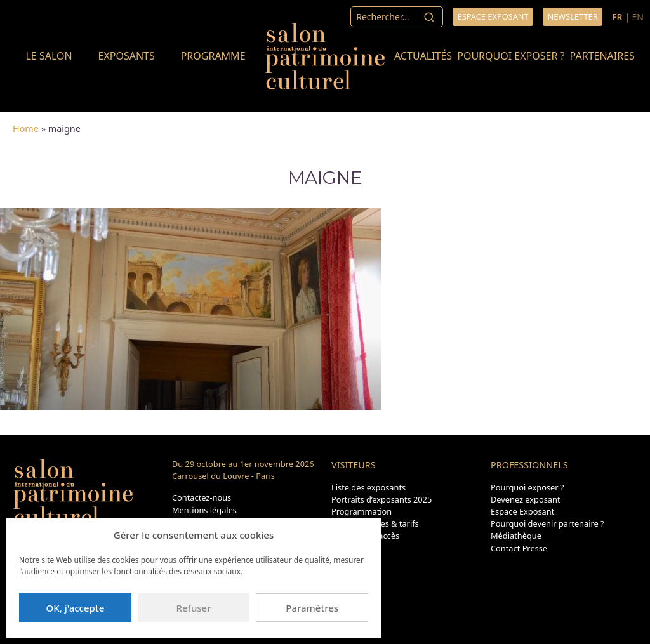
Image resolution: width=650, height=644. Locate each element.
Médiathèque (516, 536)
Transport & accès (365, 536)
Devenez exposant (526, 499)
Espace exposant (493, 16)
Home (26, 128)
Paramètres (312, 608)
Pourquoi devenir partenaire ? (547, 523)
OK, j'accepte (75, 608)
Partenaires (602, 56)
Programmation (361, 511)
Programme (213, 56)
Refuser (193, 608)
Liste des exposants (368, 487)
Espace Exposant (522, 511)
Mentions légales (204, 510)
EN (638, 17)
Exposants (126, 56)
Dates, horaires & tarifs (375, 523)
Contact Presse (519, 548)
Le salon (49, 56)
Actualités (423, 56)
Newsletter (572, 16)
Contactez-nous (202, 497)
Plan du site (354, 548)
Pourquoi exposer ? (511, 56)
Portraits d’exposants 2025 (381, 499)
